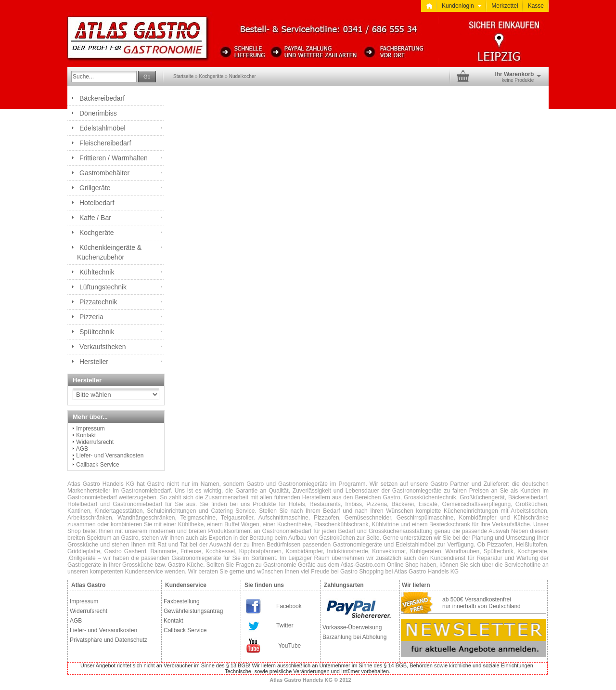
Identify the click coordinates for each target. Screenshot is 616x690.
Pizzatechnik (98, 302)
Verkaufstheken (103, 347)
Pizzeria (91, 317)
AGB (82, 449)
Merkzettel (505, 6)
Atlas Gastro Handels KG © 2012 (310, 680)
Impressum (90, 429)
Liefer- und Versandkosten (110, 456)
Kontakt (86, 435)
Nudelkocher (243, 76)
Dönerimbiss (98, 113)
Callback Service (97, 465)
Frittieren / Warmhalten (114, 158)
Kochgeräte (211, 76)
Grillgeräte (95, 188)
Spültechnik (97, 332)
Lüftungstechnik (103, 287)
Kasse (536, 6)
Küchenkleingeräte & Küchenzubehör (109, 252)
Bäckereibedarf (102, 98)
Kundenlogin (462, 6)
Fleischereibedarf (105, 143)
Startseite (183, 76)
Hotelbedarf (97, 203)
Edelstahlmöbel (103, 128)
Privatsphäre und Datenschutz (109, 640)
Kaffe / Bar (95, 218)
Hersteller (94, 362)
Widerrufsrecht (95, 442)
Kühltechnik (97, 272)
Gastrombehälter (104, 173)
